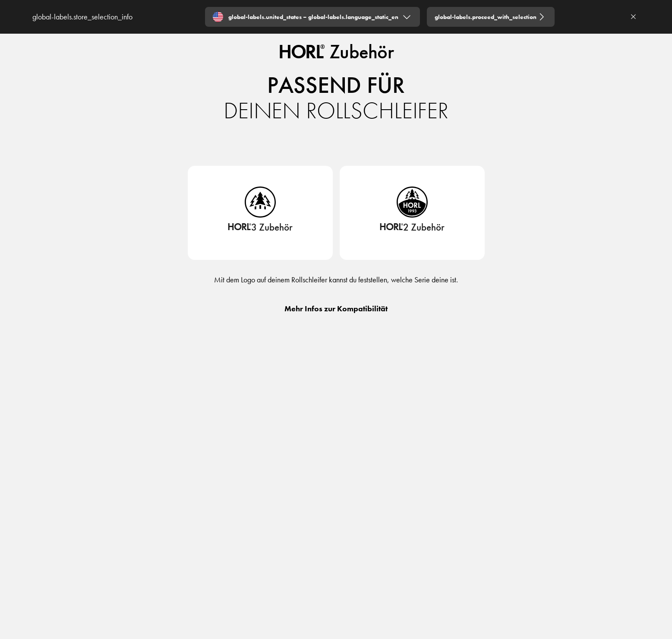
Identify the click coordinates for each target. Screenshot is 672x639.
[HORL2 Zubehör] (412, 230)
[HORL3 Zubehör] (260, 230)
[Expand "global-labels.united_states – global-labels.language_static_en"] (312, 17)
